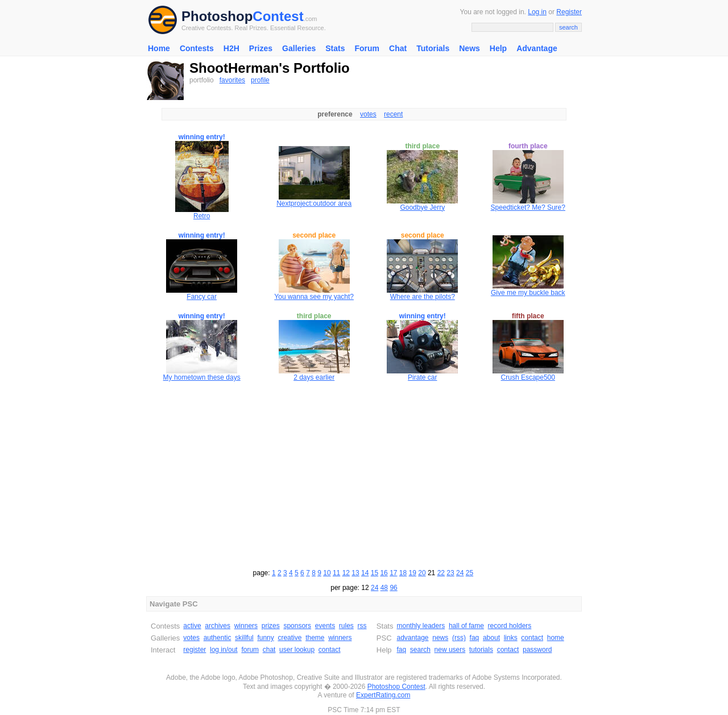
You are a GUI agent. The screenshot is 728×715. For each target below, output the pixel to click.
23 (450, 573)
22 (441, 573)
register (195, 650)
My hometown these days (202, 377)
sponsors (297, 626)
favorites (232, 80)
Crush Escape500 (528, 377)
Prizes (261, 48)
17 (393, 573)
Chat (398, 48)
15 (375, 573)
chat (269, 650)
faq (475, 638)
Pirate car (422, 377)
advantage (412, 638)
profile (260, 80)
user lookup (297, 650)
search (420, 650)
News (470, 48)
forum (250, 650)
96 (393, 588)
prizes (271, 626)
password (537, 650)
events (325, 626)
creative (289, 638)
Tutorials (433, 48)
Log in (537, 12)
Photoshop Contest (396, 687)
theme (315, 638)
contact (330, 650)
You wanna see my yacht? (314, 297)
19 (413, 573)
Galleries (299, 48)
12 (346, 573)
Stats (335, 48)
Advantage (537, 48)
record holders (510, 626)
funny (265, 638)
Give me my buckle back (528, 293)
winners (246, 626)
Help (498, 48)
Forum (367, 48)
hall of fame (466, 626)
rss (362, 626)
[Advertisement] (364, 473)
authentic (218, 638)
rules (346, 626)
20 (422, 573)
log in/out (224, 650)
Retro (202, 216)
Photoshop (217, 16)
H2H (231, 48)
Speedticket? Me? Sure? (528, 207)
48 (384, 588)
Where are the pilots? (423, 297)
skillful (244, 638)
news (440, 638)
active (192, 626)
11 (336, 573)
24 (460, 573)
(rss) (459, 638)
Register (569, 12)
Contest (278, 16)
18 (403, 573)
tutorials (481, 650)
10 (327, 573)
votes (368, 114)
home (556, 638)
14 (365, 573)
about (491, 638)
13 (355, 573)
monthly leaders (421, 626)
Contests (197, 48)
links (511, 638)
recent (393, 114)
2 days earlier (314, 377)
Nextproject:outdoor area (314, 203)
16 (384, 573)
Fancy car (202, 297)
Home (159, 48)
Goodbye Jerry (422, 207)
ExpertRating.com (383, 695)
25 (470, 573)
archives (218, 626)
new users (450, 650)
